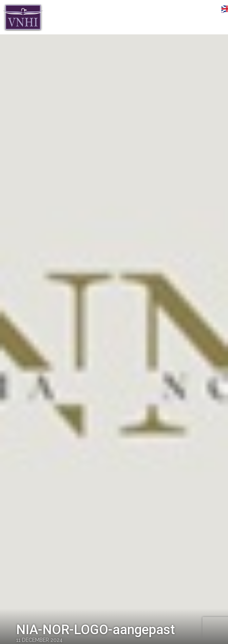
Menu (212, 10)
